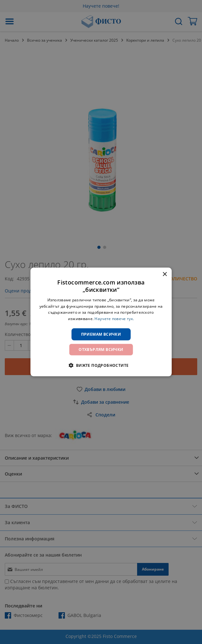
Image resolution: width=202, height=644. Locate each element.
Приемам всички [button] (101, 334)
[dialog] (101, 322)
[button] (101, 365)
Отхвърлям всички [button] (101, 349)
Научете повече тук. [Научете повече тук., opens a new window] (114, 319)
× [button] (165, 274)
